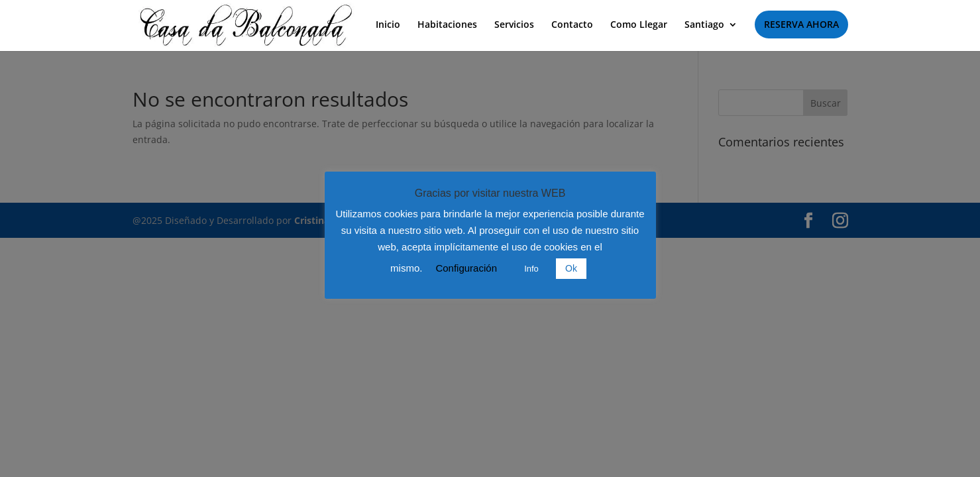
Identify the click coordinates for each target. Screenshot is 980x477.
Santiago (704, 25)
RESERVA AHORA (801, 24)
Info (531, 269)
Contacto (572, 25)
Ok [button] (571, 268)
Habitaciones (447, 25)
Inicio (388, 25)
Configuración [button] (466, 268)
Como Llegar (639, 25)
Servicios (514, 25)
